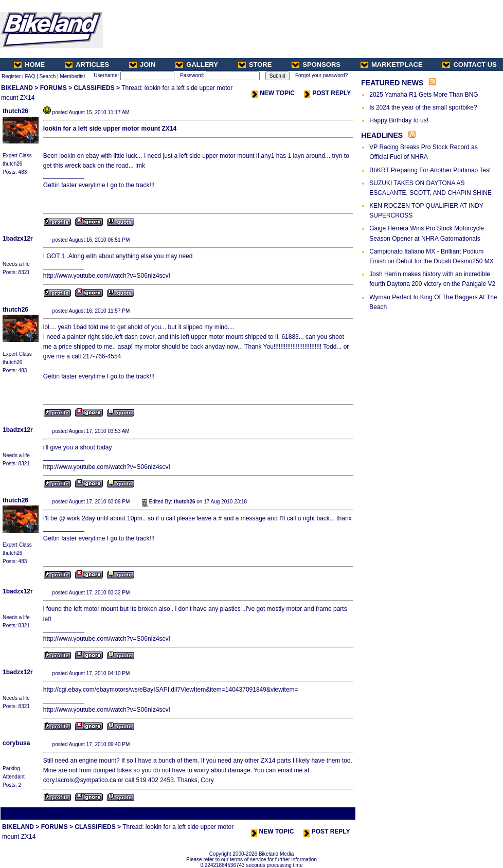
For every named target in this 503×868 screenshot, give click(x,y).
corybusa (16, 743)
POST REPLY (327, 93)
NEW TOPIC (273, 93)
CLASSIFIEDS (94, 88)
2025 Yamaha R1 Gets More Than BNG (424, 95)
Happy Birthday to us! (399, 120)
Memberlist (72, 76)
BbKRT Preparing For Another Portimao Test (430, 170)
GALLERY (197, 65)
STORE (255, 65)
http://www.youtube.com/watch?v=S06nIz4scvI (107, 276)
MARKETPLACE (392, 65)
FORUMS (53, 88)
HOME (29, 65)
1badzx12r (18, 239)
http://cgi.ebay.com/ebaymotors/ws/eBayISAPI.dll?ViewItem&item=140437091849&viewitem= (171, 690)
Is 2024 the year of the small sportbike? (423, 107)
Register (11, 76)
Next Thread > (336, 813)
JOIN (142, 65)
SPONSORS (316, 65)
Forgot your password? (321, 75)
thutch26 (15, 111)
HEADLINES (382, 135)
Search (48, 76)
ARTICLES (87, 65)
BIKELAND (17, 88)
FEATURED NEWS (392, 83)
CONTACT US (469, 65)
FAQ (30, 76)
